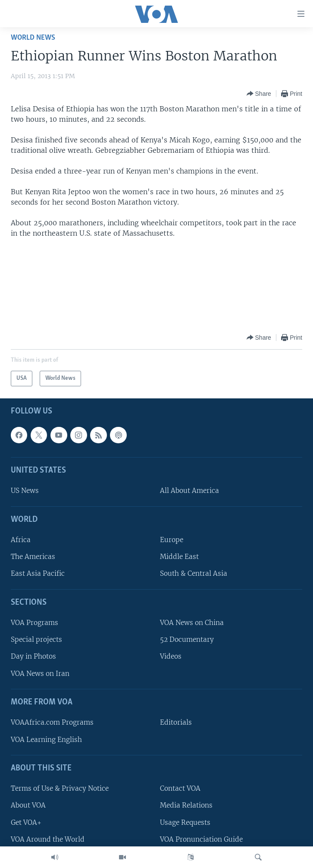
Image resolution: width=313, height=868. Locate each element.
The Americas (33, 557)
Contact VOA (180, 788)
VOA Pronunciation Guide (201, 839)
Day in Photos (33, 656)
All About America (189, 491)
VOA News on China (192, 623)
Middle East (179, 557)
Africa (21, 540)
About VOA (28, 805)
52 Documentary (187, 639)
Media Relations (186, 805)
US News (25, 491)
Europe (172, 540)
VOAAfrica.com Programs (52, 722)
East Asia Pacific (38, 573)
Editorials (176, 722)
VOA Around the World (48, 839)
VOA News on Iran (40, 673)
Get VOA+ (26, 822)
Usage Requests (185, 822)
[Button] (259, 94)
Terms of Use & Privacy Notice (60, 788)
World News (33, 38)
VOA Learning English (46, 739)
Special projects (36, 639)
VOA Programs (34, 623)
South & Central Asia (194, 573)
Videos (171, 656)
